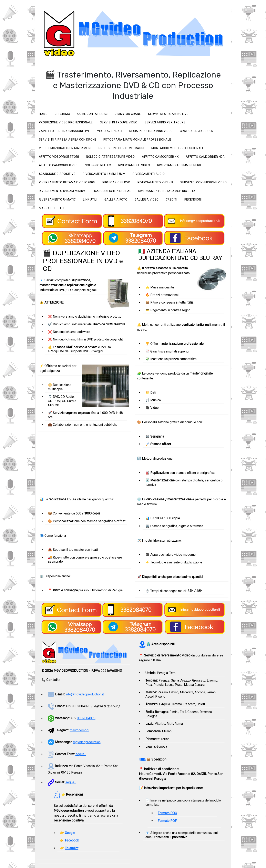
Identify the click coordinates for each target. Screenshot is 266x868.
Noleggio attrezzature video (111, 157)
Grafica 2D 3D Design (197, 131)
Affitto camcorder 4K (160, 157)
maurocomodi (79, 730)
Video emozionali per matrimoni (65, 148)
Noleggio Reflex (98, 165)
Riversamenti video (134, 165)
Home (43, 114)
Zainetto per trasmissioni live (64, 131)
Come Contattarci (93, 114)
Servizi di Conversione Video (204, 182)
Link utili (90, 200)
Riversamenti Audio (149, 174)
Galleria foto (116, 200)
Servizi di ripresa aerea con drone (68, 140)
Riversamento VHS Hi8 (155, 182)
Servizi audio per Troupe (165, 122)
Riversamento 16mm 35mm (104, 174)
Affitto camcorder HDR (205, 157)
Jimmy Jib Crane (128, 114)
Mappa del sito (51, 208)
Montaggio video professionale (178, 148)
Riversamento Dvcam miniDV (62, 191)
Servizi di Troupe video (119, 122)
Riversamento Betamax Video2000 (67, 182)
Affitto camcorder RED (58, 165)
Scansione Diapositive (57, 174)
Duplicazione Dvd (116, 182)
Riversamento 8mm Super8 (179, 165)
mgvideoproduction (87, 742)
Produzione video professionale (66, 122)
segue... (81, 754)
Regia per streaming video (151, 131)
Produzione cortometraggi (121, 148)
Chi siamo (62, 114)
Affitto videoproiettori (59, 157)
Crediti (171, 200)
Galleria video (147, 200)
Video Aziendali (110, 131)
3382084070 (86, 718)
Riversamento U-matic (58, 200)
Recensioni (193, 200)
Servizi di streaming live (168, 114)
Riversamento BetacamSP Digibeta (167, 191)
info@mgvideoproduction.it (85, 694)
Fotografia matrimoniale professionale (137, 140)
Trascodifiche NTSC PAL (112, 191)
